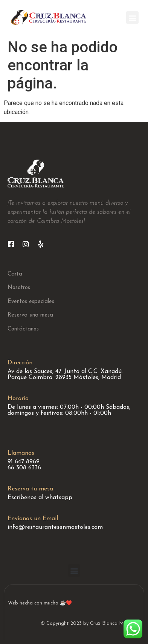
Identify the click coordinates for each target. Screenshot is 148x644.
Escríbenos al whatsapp (40, 498)
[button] (132, 18)
